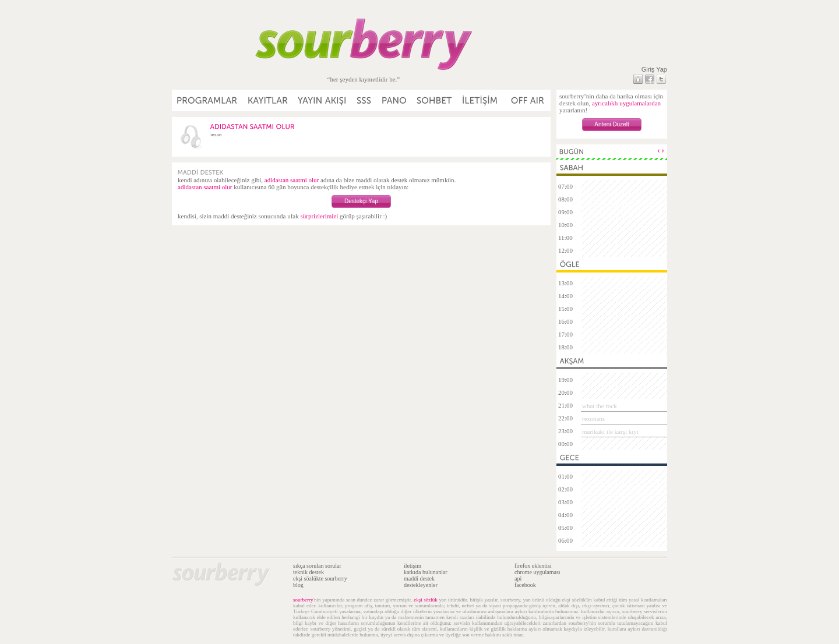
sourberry (303, 600)
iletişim (413, 566)
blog (298, 585)
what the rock (600, 406)
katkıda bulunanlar (426, 572)
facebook (525, 585)
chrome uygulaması (537, 572)
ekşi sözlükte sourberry (320, 578)
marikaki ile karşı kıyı (610, 431)
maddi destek (419, 578)
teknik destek (309, 572)
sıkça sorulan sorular (317, 566)
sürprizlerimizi (319, 216)
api (518, 578)
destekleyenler (421, 585)
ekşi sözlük (426, 600)
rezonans (593, 419)
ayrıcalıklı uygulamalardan (626, 103)
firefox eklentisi (533, 566)
